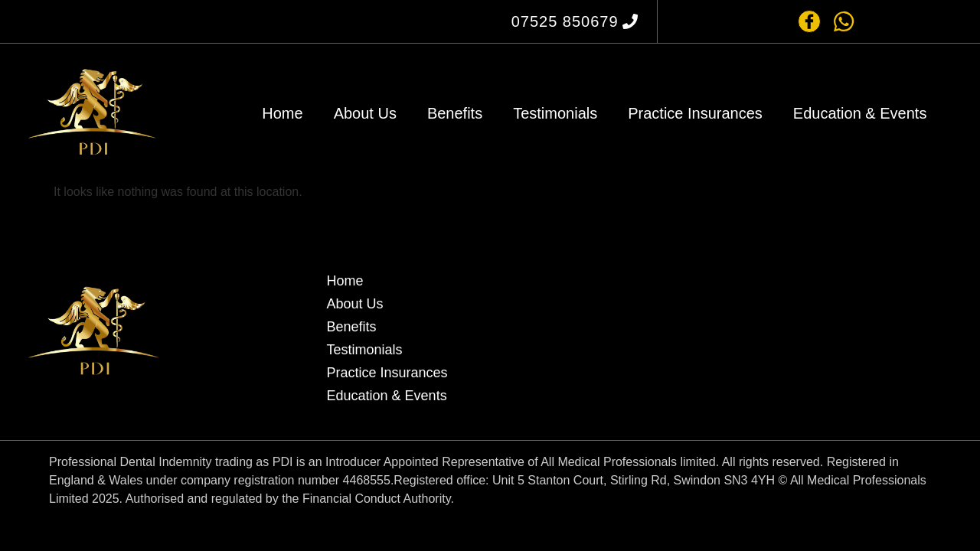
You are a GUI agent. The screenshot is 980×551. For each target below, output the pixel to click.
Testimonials (555, 113)
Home (282, 113)
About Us (365, 113)
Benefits (455, 113)
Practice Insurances (695, 113)
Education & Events (860, 113)
